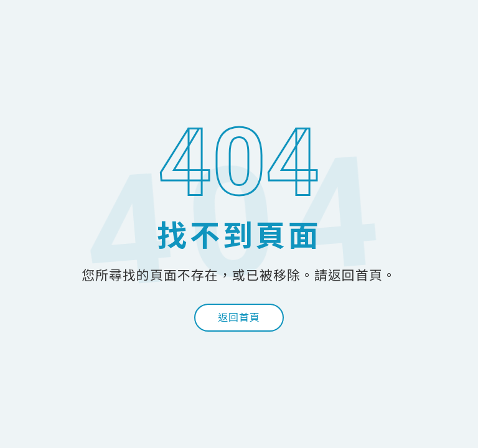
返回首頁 (239, 318)
